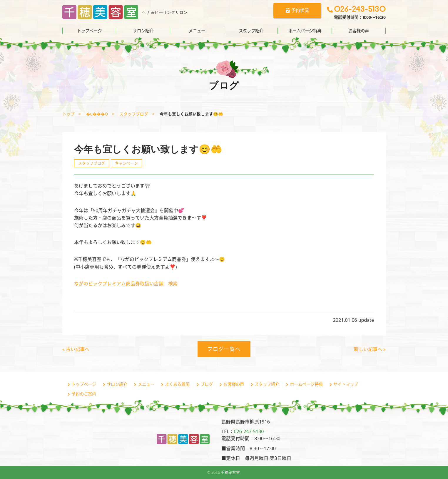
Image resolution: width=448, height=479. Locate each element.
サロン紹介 (143, 31)
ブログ (207, 384)
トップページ (89, 31)
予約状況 (295, 11)
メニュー (197, 31)
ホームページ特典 (305, 31)
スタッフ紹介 (251, 31)
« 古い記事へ (76, 349)
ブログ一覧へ (224, 349)
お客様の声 (359, 31)
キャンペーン (126, 163)
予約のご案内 (84, 394)
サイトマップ (346, 384)
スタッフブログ (134, 114)
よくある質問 (177, 384)
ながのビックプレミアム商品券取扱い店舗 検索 (126, 284)
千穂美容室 (230, 472)
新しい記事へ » (370, 349)
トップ (68, 114)
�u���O (97, 114)
